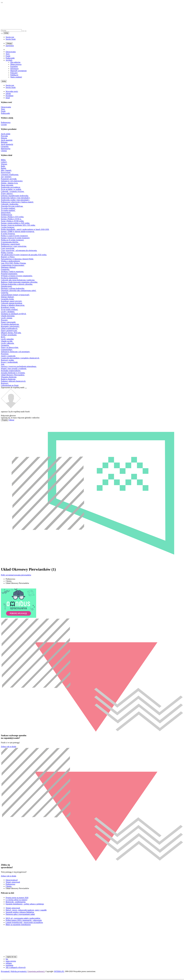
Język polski (6, 134)
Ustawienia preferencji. (36, 971)
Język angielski (7, 140)
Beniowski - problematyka (16, 902)
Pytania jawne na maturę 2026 (17, 898)
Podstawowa (6, 122)
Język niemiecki (7, 144)
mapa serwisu (11, 961)
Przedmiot (10, 96)
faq (7, 959)
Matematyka (6, 149)
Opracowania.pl (12, 880)
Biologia (4, 142)
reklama (9, 963)
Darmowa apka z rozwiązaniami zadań (20, 914)
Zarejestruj (10, 46)
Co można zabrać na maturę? (17, 900)
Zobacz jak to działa (9, 747)
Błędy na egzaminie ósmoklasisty (18, 925)
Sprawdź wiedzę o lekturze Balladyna (20, 912)
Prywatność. (6, 971)
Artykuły (9, 60)
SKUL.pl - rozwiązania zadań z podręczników (23, 918)
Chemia (4, 151)
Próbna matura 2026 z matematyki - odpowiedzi (24, 920)
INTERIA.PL (59, 971)
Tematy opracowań (13, 882)
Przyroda (4, 136)
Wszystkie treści (12, 91)
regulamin (9, 965)
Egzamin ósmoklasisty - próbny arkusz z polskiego (25, 904)
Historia (4, 138)
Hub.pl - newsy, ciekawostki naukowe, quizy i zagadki (26, 910)
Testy (8, 54)
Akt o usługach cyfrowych (16, 967)
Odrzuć (12, 420)
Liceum (4, 125)
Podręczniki (10, 58)
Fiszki (8, 56)
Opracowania (11, 52)
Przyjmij (5, 420)
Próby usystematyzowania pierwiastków (16, 575)
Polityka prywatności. (19, 971)
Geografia (5, 146)
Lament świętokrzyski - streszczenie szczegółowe (24, 922)
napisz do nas (11, 957)
